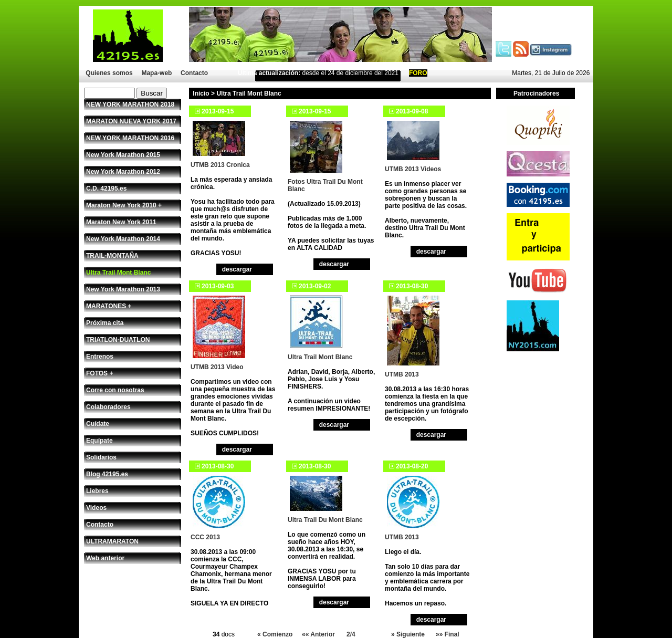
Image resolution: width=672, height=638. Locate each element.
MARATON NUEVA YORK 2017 (131, 121)
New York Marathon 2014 (123, 239)
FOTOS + (99, 373)
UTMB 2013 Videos (413, 169)
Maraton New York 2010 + (124, 205)
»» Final (448, 634)
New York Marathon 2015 (123, 155)
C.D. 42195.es (106, 189)
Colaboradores (108, 407)
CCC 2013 (205, 537)
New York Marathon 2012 (123, 172)
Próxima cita (105, 323)
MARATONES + (109, 306)
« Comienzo (275, 634)
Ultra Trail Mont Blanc (118, 273)
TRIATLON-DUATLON (118, 340)
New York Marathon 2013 (123, 289)
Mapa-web (156, 73)
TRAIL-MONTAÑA (112, 256)
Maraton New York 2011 (121, 222)
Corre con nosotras (115, 390)
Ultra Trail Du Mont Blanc (325, 520)
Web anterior (105, 558)
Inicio (201, 93)
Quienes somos (109, 73)
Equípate (99, 441)
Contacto (194, 73)
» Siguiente (408, 634)
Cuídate (98, 424)
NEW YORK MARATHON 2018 (130, 104)
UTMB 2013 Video (217, 367)
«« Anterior (318, 634)
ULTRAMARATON (112, 541)
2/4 (351, 634)
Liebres (97, 491)
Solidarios (101, 457)
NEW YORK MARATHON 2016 (130, 138)
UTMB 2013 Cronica (220, 165)
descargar (237, 269)
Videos (96, 508)
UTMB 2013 (402, 374)
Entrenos (100, 357)
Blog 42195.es (107, 474)
